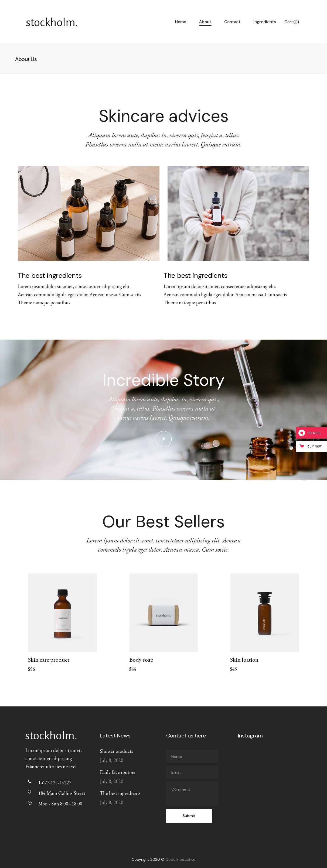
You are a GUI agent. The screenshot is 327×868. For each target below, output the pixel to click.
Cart (292, 22)
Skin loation (244, 660)
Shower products (116, 751)
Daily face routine (118, 772)
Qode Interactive (180, 859)
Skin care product (49, 660)
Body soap (141, 660)
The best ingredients (120, 793)
